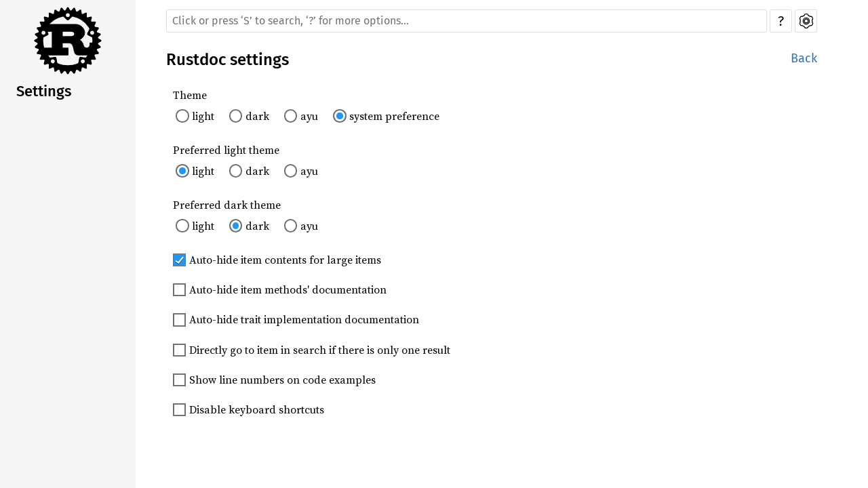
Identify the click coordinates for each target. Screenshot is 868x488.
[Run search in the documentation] (467, 21)
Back (804, 58)
